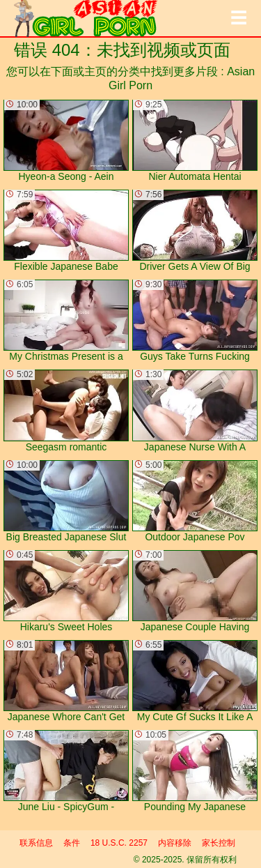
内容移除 (175, 843)
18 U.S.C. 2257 (119, 843)
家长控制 (219, 843)
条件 (72, 843)
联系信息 (36, 843)
